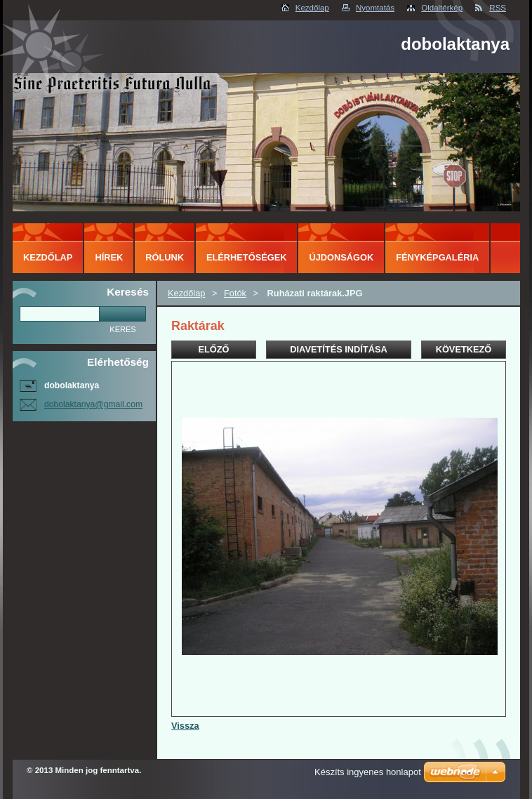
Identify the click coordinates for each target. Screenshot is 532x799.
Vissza (185, 726)
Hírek (109, 257)
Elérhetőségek (246, 257)
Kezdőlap (312, 8)
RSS (498, 8)
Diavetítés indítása (338, 349)
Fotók (235, 293)
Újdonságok (341, 257)
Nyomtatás (375, 8)
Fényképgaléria (437, 257)
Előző (213, 349)
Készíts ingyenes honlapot (368, 772)
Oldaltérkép (442, 8)
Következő (464, 349)
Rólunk (165, 257)
